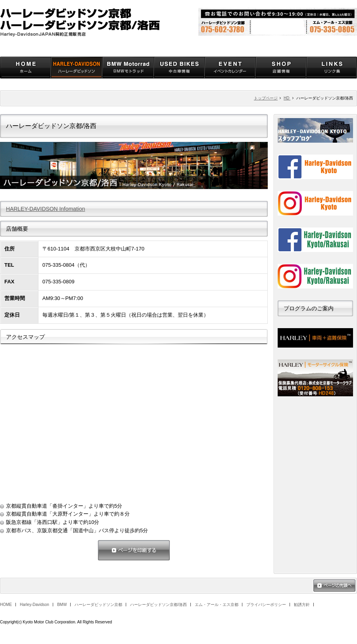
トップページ (266, 98)
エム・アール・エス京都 (217, 605)
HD (287, 98)
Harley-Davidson (35, 605)
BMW (62, 605)
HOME (6, 605)
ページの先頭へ (334, 586)
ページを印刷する (134, 551)
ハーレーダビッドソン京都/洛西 (158, 605)
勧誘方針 (302, 605)
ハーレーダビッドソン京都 (98, 605)
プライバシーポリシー (266, 605)
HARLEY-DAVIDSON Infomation (45, 209)
